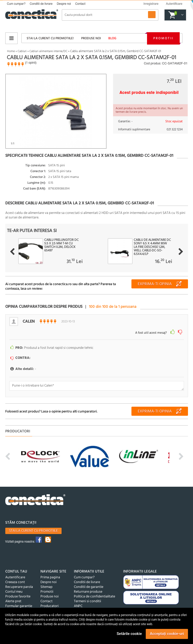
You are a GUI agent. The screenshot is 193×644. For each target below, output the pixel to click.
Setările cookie (129, 634)
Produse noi (91, 38)
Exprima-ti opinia (155, 284)
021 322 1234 (175, 129)
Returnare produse (88, 592)
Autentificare (15, 577)
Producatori (50, 606)
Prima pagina (50, 577)
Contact (80, 4)
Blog (112, 38)
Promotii (163, 38)
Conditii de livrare (41, 4)
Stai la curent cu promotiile (33, 531)
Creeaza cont (15, 582)
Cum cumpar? (16, 4)
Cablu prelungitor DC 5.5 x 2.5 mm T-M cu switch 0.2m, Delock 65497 (61, 245)
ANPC (78, 606)
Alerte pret (13, 601)
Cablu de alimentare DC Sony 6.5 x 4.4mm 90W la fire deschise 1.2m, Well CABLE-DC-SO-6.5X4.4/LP (152, 247)
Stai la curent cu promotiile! (50, 38)
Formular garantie (19, 606)
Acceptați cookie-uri (167, 634)
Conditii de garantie (89, 587)
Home (11, 51)
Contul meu (14, 592)
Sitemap (46, 587)
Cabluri (22, 51)
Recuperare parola (19, 587)
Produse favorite (18, 597)
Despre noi (64, 4)
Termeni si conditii (87, 601)
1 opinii (31, 63)
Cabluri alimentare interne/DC (48, 51)
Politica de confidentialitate (94, 597)
